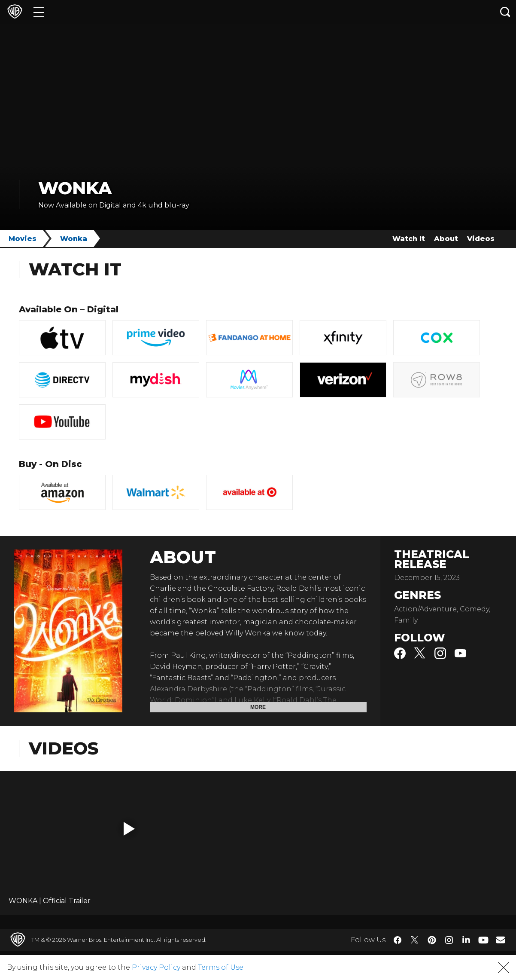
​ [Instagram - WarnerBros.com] (449, 940)
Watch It (409, 239)
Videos (481, 239)
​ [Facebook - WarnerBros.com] (398, 940)
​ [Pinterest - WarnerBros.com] (432, 940)
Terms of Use (221, 967)
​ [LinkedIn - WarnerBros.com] (466, 939)
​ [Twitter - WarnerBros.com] (415, 940)
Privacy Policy (156, 967)
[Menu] (39, 12)
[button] (129, 829)
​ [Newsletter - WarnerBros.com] (501, 940)
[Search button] (505, 12)
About (446, 239)
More (258, 707)
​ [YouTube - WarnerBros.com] (483, 940)
